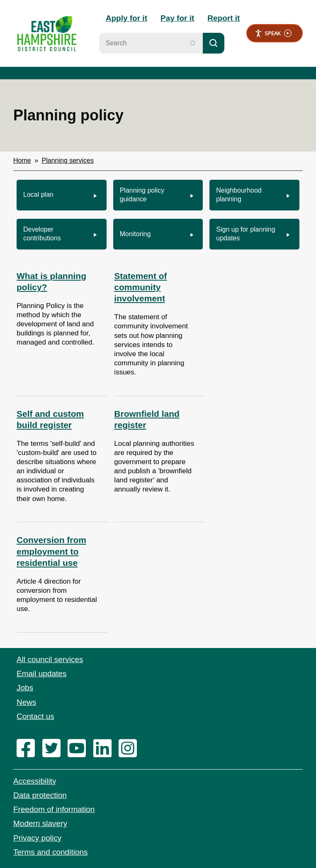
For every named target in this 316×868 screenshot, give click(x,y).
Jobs (25, 688)
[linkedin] (105, 749)
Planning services (68, 160)
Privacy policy (37, 838)
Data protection (40, 795)
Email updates (41, 674)
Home (22, 160)
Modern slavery (40, 823)
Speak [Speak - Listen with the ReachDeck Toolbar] (273, 33)
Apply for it (126, 18)
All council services (50, 659)
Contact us (35, 716)
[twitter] (54, 749)
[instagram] (130, 749)
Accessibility (35, 781)
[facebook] (28, 749)
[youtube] (79, 749)
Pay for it (177, 18)
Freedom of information (54, 809)
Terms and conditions (51, 852)
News (27, 702)
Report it (224, 18)
